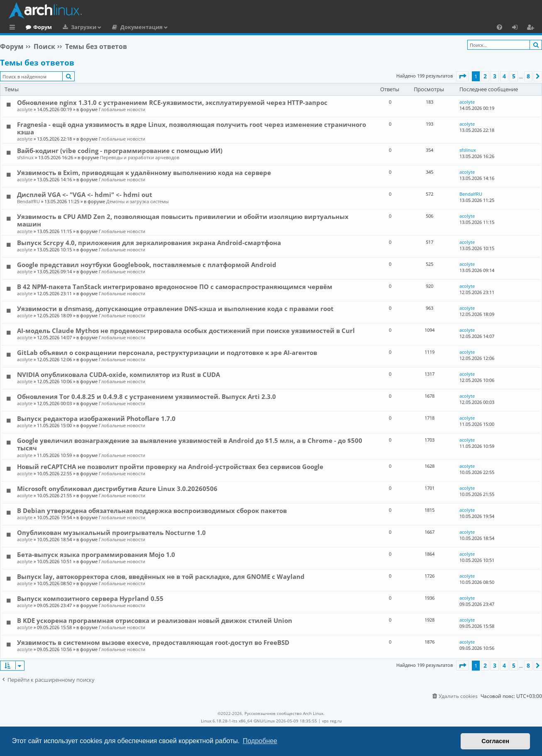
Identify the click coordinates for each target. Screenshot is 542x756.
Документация (176, 27)
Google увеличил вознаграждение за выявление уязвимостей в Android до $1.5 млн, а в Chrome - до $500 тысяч (190, 444)
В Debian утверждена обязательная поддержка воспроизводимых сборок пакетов (152, 510)
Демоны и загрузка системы (137, 201)
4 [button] (504, 76)
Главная (37, 27)
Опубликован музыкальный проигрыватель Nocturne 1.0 (111, 532)
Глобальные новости (122, 109)
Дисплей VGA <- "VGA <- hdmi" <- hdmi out (85, 194)
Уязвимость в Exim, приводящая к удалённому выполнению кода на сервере (144, 173)
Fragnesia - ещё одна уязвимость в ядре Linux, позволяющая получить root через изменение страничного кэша (192, 128)
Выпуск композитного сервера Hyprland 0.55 (90, 598)
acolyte (25, 109)
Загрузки (118, 27)
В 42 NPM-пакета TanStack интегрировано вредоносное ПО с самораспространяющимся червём (175, 287)
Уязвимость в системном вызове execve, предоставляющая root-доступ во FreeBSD (153, 642)
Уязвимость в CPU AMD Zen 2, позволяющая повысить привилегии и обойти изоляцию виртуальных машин (183, 220)
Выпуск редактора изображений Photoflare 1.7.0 (96, 418)
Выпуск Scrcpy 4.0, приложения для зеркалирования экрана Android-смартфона (149, 243)
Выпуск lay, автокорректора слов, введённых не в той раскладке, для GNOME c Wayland (161, 576)
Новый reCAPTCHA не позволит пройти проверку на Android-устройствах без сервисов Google (170, 467)
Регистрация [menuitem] (532, 28)
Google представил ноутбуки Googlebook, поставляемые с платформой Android (147, 265)
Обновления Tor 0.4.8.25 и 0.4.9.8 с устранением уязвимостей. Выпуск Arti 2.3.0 (146, 396)
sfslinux (25, 157)
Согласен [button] (495, 741)
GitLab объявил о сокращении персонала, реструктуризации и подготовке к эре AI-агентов (167, 352)
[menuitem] (499, 27)
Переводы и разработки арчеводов (140, 157)
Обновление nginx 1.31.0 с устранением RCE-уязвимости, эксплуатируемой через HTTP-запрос (172, 102)
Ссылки (14, 28)
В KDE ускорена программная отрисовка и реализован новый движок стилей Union (155, 620)
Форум (77, 27)
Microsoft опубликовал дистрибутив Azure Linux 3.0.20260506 (117, 489)
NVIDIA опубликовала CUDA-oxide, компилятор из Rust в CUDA (118, 374)
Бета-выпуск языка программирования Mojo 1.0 (96, 554)
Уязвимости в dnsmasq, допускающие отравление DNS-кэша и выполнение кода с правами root (175, 309)
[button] (462, 76)
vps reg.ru (332, 721)
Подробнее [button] (260, 741)
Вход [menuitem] (518, 28)
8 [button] (528, 76)
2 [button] (485, 76)
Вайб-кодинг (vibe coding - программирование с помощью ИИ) (120, 151)
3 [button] (495, 76)
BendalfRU (28, 201)
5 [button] (514, 76)
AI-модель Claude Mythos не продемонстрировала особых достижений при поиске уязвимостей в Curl (186, 331)
